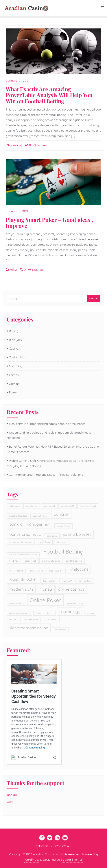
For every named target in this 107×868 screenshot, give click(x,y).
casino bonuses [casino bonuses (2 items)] (77, 534)
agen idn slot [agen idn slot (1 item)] (49, 506)
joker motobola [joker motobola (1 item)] (36, 571)
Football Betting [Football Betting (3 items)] (63, 551)
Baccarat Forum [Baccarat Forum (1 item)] (40, 516)
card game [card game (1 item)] (52, 536)
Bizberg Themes (72, 860)
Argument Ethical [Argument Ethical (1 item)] (88, 506)
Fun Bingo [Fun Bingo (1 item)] (14, 561)
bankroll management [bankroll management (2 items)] (30, 524)
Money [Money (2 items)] (46, 589)
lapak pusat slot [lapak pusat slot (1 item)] (56, 571)
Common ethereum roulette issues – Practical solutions (46, 475)
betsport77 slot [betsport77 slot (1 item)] (63, 526)
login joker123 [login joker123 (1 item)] (49, 581)
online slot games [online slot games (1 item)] (75, 603)
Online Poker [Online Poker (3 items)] (45, 600)
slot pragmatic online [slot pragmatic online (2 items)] (29, 628)
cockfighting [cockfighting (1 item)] (44, 542)
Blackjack (16, 340)
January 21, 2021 (18, 81)
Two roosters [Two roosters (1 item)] (60, 630)
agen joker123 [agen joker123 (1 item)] (68, 506)
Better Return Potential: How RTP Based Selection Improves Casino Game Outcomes (53, 449)
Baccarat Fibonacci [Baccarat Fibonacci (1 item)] (18, 516)
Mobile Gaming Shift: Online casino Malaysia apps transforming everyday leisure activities (50, 463)
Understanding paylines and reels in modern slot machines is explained (49, 435)
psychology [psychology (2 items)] (70, 611)
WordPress (32, 860)
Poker (12, 270)
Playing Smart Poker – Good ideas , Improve (49, 223)
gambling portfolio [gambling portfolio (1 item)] (74, 561)
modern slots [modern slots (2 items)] (21, 589)
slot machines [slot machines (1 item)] (51, 619)
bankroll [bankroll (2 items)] (61, 514)
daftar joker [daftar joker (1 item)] (61, 542)
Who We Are (63, 846)
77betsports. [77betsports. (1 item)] (15, 506)
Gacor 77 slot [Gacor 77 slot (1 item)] (30, 561)
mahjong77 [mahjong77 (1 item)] (67, 581)
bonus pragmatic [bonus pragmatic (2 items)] (25, 534)
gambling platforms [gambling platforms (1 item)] (51, 561)
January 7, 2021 (17, 211)
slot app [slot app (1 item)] (90, 613)
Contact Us (41, 846)
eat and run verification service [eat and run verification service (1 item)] (23, 555)
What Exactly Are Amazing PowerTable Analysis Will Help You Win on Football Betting (49, 95)
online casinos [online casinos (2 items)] (71, 589)
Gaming (14, 384)
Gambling (14, 145)
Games (14, 375)
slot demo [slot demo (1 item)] (14, 619)
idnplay (12, 795)
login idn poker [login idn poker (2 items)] (23, 579)
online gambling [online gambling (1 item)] (16, 603)
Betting (14, 331)
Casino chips (17, 357)
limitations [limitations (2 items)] (79, 569)
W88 (10, 802)
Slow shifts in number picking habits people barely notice (47, 424)
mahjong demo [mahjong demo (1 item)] (85, 581)
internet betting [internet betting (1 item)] (16, 571)
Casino (14, 348)
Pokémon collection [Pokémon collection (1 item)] (44, 613)
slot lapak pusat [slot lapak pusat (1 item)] (31, 619)
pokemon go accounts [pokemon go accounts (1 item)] (19, 613)
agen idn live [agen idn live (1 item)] (32, 506)
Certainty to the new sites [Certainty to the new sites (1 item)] (21, 542)
